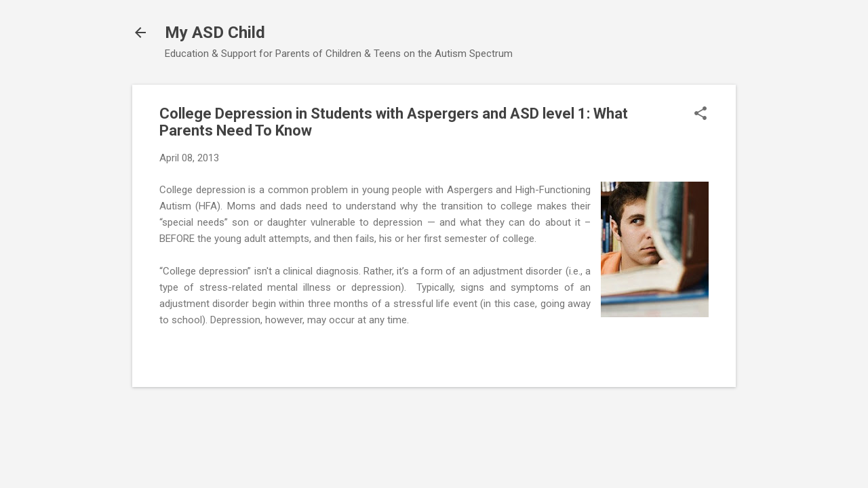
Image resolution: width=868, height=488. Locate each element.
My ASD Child (215, 33)
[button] (701, 115)
